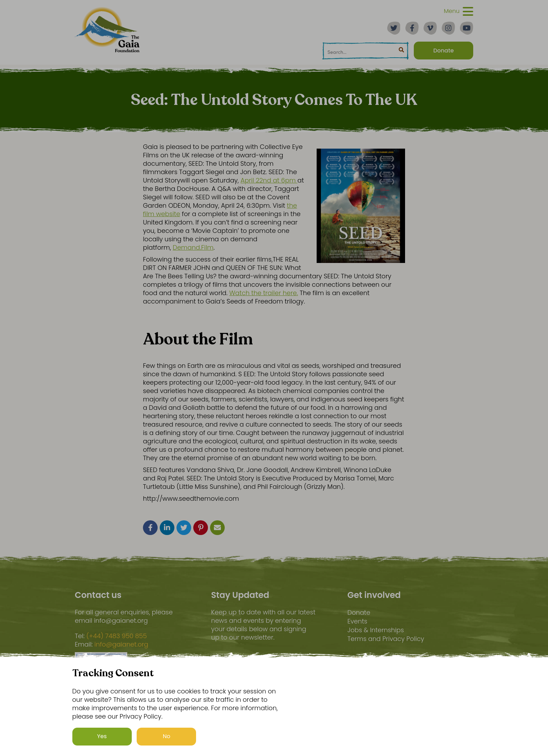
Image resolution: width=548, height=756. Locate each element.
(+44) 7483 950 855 (117, 636)
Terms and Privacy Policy (386, 639)
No (167, 736)
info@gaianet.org (121, 644)
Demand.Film (193, 247)
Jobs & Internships (376, 630)
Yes (102, 736)
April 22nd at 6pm (269, 180)
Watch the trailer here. (264, 293)
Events (357, 621)
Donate (359, 612)
